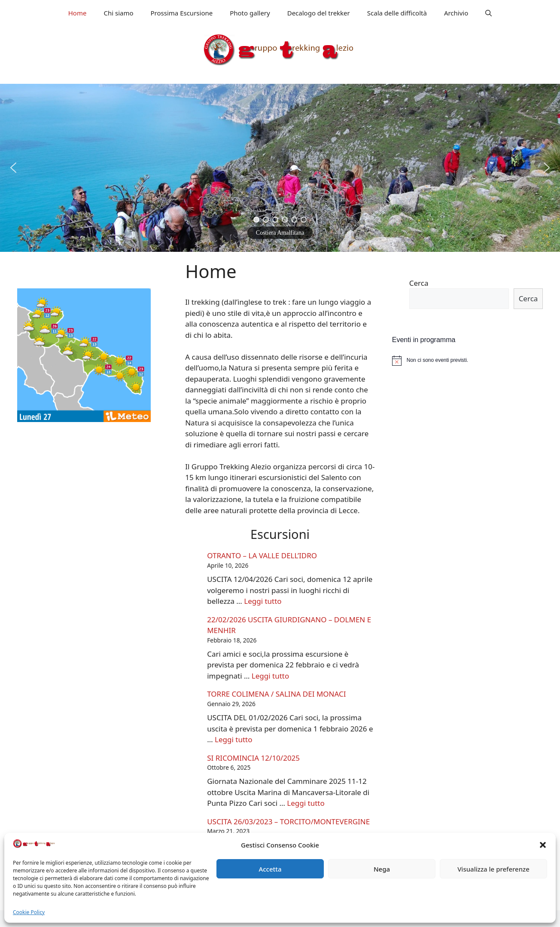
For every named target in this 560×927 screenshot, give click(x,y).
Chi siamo (118, 13)
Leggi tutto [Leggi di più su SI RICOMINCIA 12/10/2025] (306, 803)
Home (78, 13)
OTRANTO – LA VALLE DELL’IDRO (262, 555)
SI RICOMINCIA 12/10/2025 (253, 758)
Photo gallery (250, 13)
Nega (382, 869)
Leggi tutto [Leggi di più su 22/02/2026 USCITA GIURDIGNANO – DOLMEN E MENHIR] (270, 676)
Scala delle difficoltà (397, 13)
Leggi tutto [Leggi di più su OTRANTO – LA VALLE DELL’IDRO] (263, 601)
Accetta (270, 869)
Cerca (419, 283)
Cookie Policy (29, 912)
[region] (280, 168)
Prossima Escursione (182, 13)
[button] (543, 845)
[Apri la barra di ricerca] (488, 13)
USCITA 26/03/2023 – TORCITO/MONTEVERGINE (288, 821)
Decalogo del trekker (319, 13)
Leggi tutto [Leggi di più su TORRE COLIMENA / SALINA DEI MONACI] (233, 739)
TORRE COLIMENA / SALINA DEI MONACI (276, 694)
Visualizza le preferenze (493, 869)
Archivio (456, 13)
